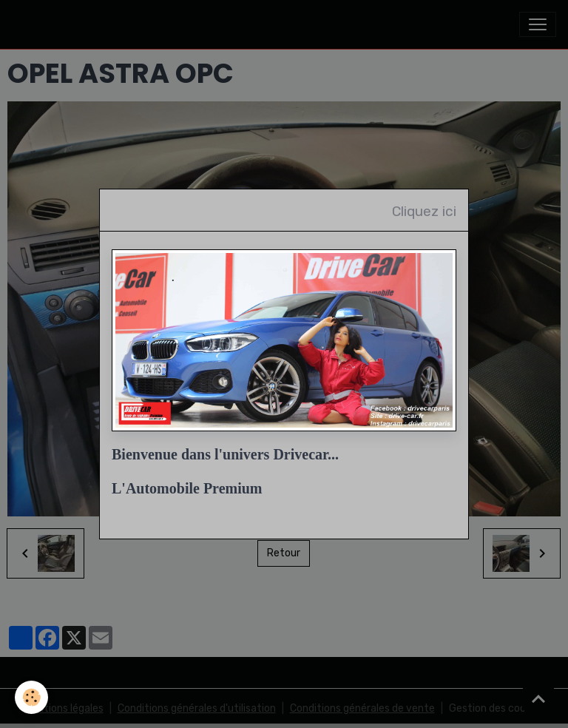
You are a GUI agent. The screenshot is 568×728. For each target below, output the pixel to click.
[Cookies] (31, 697)
